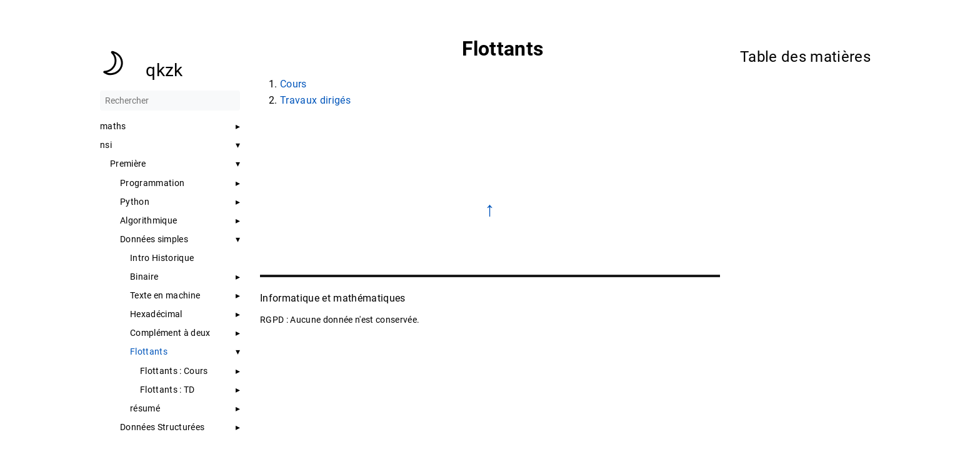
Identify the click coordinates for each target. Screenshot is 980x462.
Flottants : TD (167, 390)
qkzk (164, 70)
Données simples (154, 239)
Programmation (152, 183)
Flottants (149, 351)
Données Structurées (162, 427)
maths (113, 126)
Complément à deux (170, 333)
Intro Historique (162, 258)
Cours (293, 84)
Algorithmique (148, 220)
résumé (145, 408)
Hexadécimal (156, 314)
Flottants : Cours (174, 371)
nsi (106, 145)
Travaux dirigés (315, 100)
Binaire (144, 277)
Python (135, 202)
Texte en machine (165, 295)
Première (128, 164)
